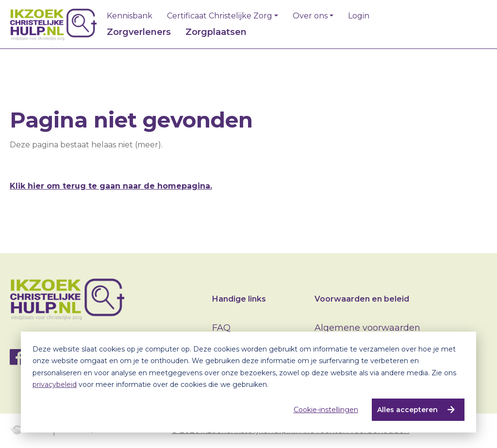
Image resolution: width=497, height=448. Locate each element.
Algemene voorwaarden (367, 328)
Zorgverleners (139, 32)
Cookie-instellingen (325, 410)
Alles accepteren (407, 410)
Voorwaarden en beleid (362, 299)
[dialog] (248, 382)
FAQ (221, 328)
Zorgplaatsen (216, 32)
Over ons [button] (310, 16)
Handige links (239, 299)
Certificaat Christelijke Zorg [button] (220, 16)
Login (359, 16)
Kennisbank (130, 16)
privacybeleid (55, 384)
